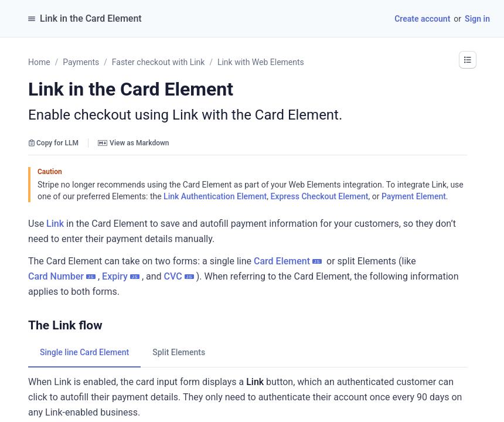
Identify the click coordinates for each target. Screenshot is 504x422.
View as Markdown (133, 143)
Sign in (477, 19)
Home (39, 62)
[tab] (84, 352)
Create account (422, 19)
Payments (81, 62)
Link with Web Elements (261, 62)
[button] (468, 60)
